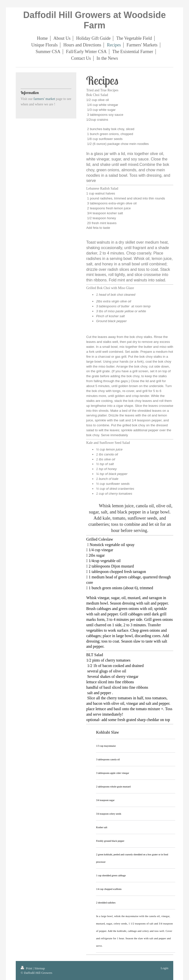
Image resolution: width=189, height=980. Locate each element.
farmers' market (44, 99)
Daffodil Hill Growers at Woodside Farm (94, 20)
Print (27, 968)
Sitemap (40, 968)
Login (165, 968)
